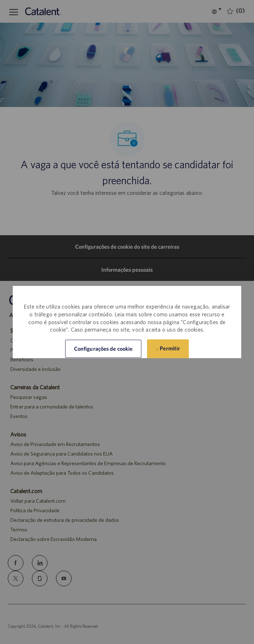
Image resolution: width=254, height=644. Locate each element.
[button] (103, 349)
